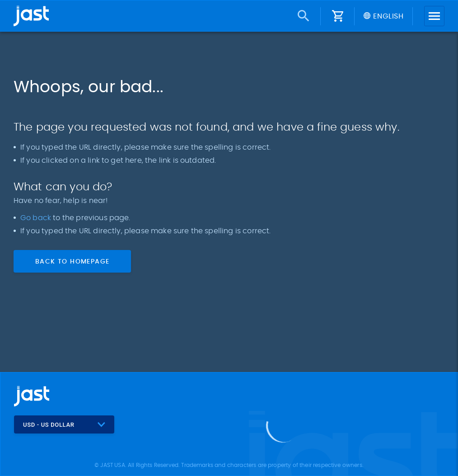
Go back (37, 218)
